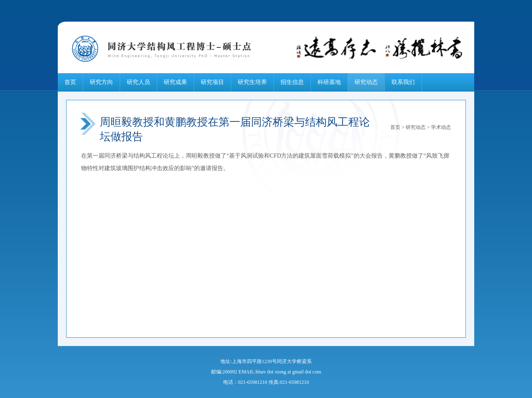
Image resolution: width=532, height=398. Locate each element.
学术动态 (441, 127)
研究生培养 (252, 82)
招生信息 (292, 82)
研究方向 (101, 82)
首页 (70, 82)
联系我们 (403, 82)
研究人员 (138, 82)
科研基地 (329, 82)
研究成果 (175, 82)
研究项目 (212, 82)
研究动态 (366, 82)
